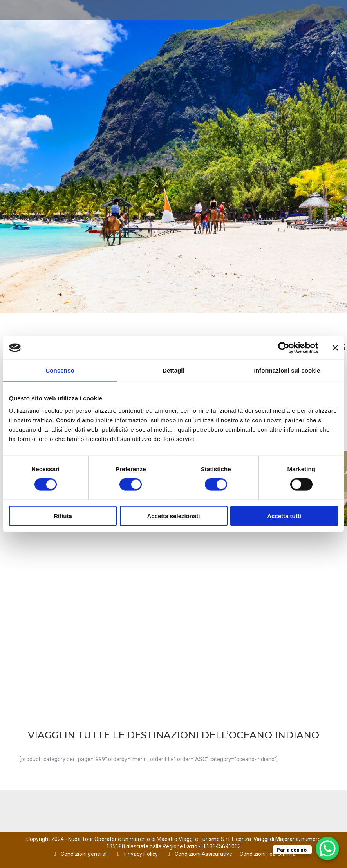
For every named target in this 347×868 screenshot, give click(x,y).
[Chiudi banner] (335, 348)
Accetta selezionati (173, 516)
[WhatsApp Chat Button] (327, 848)
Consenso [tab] (60, 370)
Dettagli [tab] (173, 370)
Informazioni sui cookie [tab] (287, 370)
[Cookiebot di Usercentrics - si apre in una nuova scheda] (284, 348)
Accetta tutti (284, 516)
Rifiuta (63, 516)
